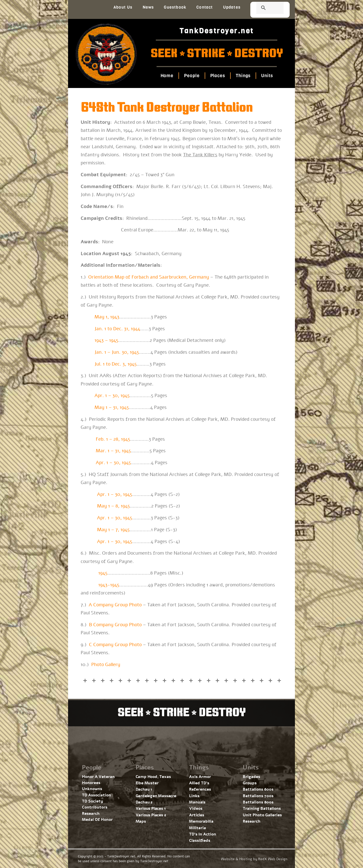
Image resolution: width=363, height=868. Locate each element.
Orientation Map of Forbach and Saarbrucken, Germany (149, 277)
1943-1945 (109, 585)
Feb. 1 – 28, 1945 (113, 439)
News (148, 7)
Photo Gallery (106, 665)
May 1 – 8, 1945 (113, 506)
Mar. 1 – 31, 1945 (113, 451)
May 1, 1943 (107, 317)
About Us (123, 7)
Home (167, 76)
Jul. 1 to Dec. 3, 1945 (116, 364)
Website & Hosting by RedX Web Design (254, 859)
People (192, 76)
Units (267, 76)
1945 (103, 573)
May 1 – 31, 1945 (112, 407)
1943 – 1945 (106, 340)
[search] (264, 8)
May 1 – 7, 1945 (113, 530)
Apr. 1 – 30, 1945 (112, 396)
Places (217, 76)
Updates (232, 7)
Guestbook (175, 7)
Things (243, 76)
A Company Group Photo (115, 605)
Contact (205, 7)
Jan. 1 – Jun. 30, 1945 (116, 352)
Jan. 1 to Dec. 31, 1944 (117, 329)
